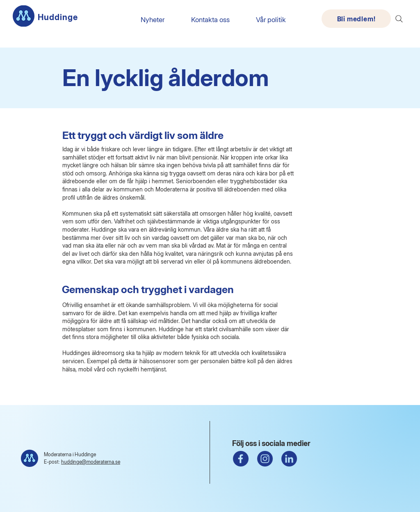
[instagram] (265, 459)
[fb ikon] (241, 459)
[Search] (399, 19)
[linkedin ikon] (289, 459)
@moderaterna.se (101, 462)
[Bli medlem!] (356, 19)
